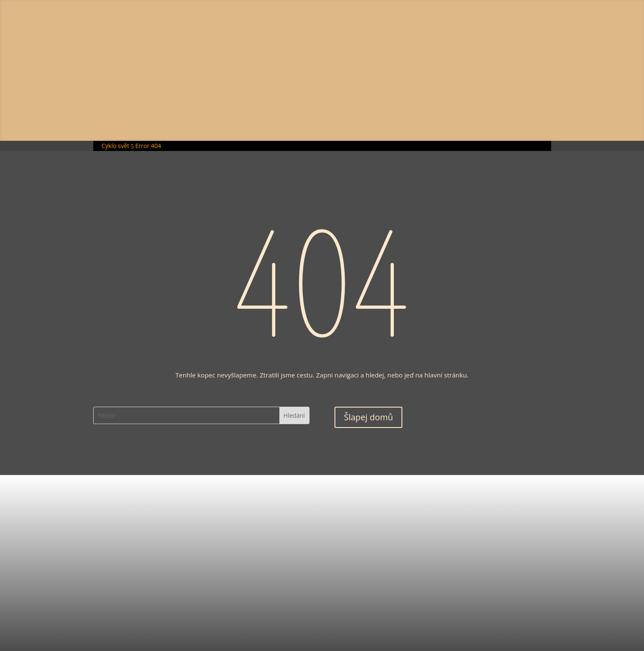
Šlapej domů (368, 417)
